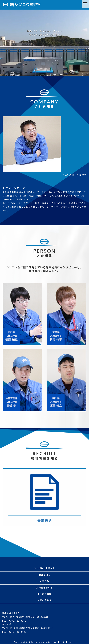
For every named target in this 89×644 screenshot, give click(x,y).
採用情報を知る (44, 588)
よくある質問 (44, 594)
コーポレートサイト (44, 568)
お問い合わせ (44, 600)
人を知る (44, 581)
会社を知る (44, 575)
